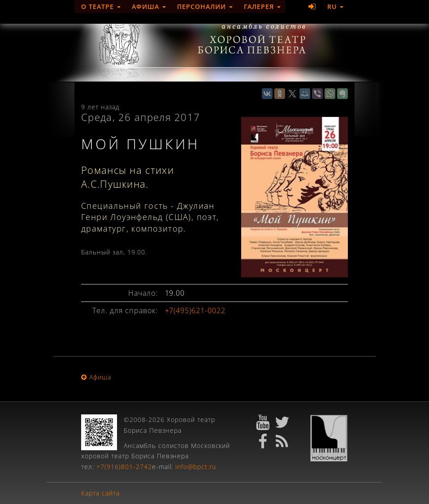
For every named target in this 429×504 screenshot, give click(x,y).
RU (335, 6)
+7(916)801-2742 (124, 467)
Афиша (149, 6)
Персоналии (205, 6)
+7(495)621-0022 (195, 310)
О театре (101, 6)
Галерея (262, 6)
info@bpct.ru (196, 467)
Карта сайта (100, 493)
